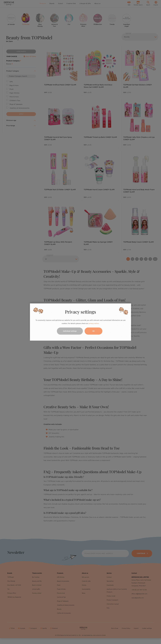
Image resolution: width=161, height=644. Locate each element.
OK (94, 331)
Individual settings (70, 331)
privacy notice (94, 324)
